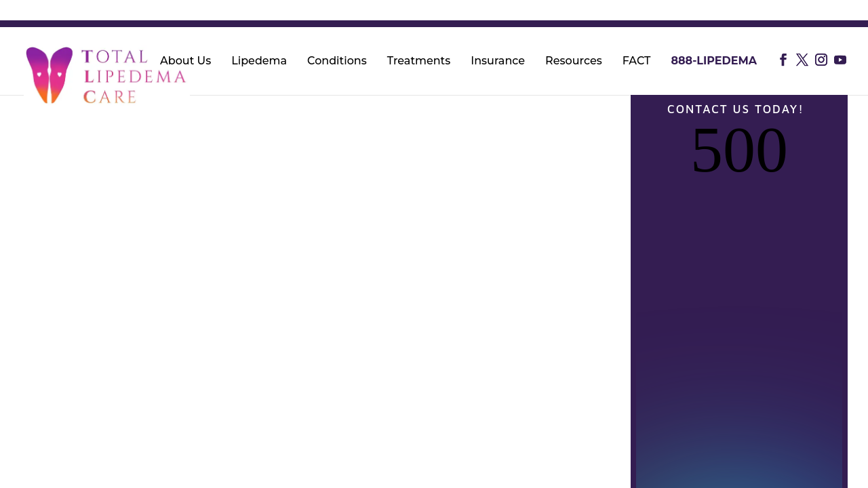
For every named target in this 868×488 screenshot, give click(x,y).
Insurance (498, 62)
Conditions (337, 62)
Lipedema (259, 62)
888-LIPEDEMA (714, 62)
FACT (637, 62)
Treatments (419, 62)
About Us (185, 62)
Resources (574, 62)
